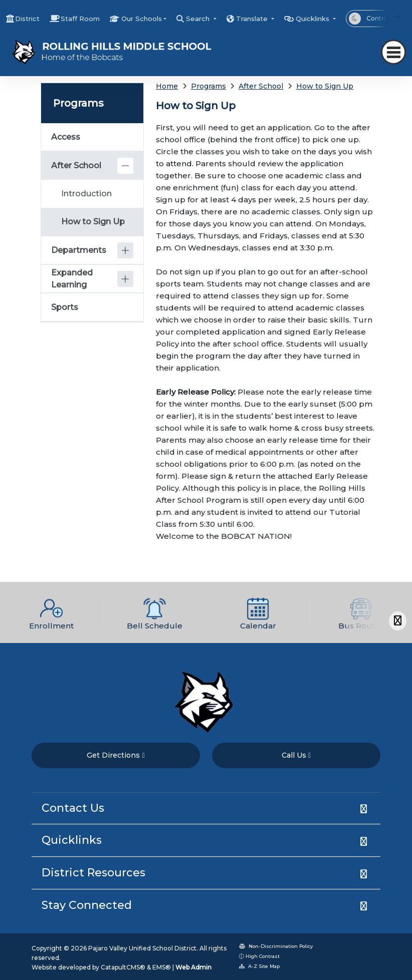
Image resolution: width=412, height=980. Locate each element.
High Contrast (263, 956)
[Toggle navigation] (393, 52)
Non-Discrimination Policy (276, 946)
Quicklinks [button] (314, 19)
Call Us (296, 755)
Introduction (86, 194)
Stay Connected (87, 905)
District (27, 19)
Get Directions (116, 755)
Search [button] (199, 19)
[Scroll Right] (398, 621)
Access (66, 137)
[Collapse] (125, 166)
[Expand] (125, 250)
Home (167, 86)
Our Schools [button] (142, 19)
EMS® (162, 967)
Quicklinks (72, 840)
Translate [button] (253, 19)
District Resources (93, 873)
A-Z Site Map (259, 966)
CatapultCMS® (123, 967)
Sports (65, 307)
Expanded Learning (72, 279)
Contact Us (73, 808)
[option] (52, 612)
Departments (79, 250)
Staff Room (80, 19)
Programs (209, 86)
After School (261, 86)
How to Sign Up (325, 86)
